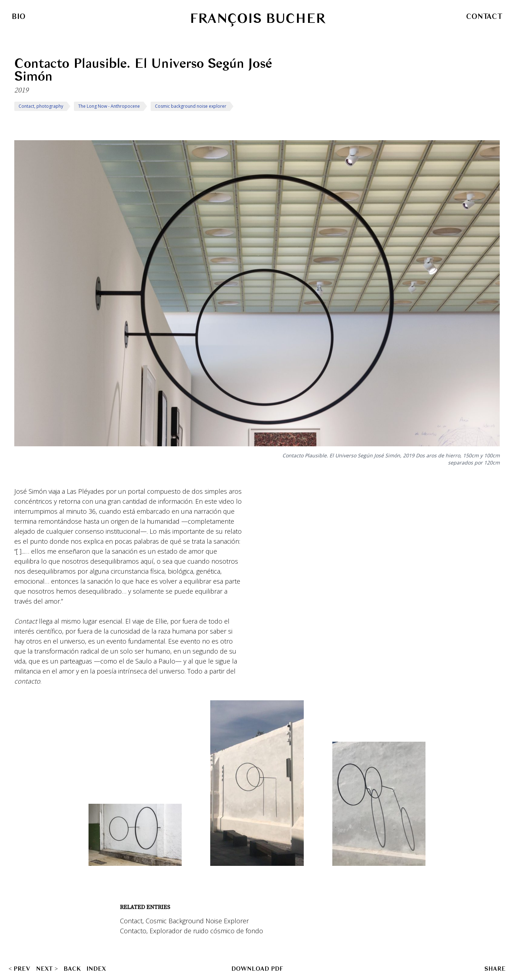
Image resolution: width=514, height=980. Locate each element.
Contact (484, 16)
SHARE (495, 969)
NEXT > (47, 969)
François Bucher (257, 19)
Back (72, 969)
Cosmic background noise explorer (191, 106)
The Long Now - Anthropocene (109, 106)
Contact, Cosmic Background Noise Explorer (184, 921)
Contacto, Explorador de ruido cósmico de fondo (192, 931)
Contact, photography (41, 106)
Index (96, 969)
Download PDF (257, 969)
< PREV (19, 969)
